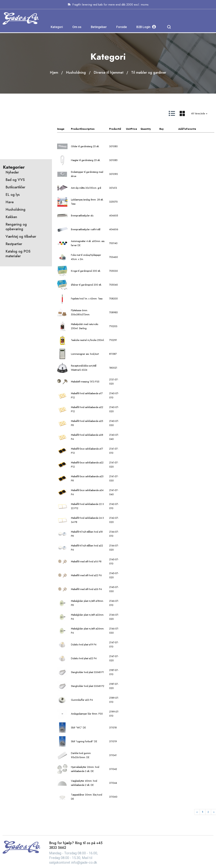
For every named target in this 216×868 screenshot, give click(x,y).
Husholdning (76, 67)
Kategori (91, 18)
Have (10, 164)
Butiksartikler (15, 149)
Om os (111, 18)
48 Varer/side (199, 108)
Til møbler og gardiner (149, 67)
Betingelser (133, 18)
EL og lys (13, 156)
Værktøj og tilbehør (21, 198)
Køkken (11, 179)
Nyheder (12, 134)
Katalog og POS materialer (18, 216)
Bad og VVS (15, 142)
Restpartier (14, 206)
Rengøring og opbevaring (16, 189)
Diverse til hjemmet (109, 67)
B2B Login (181, 18)
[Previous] (197, 806)
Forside (156, 18)
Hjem (54, 67)
